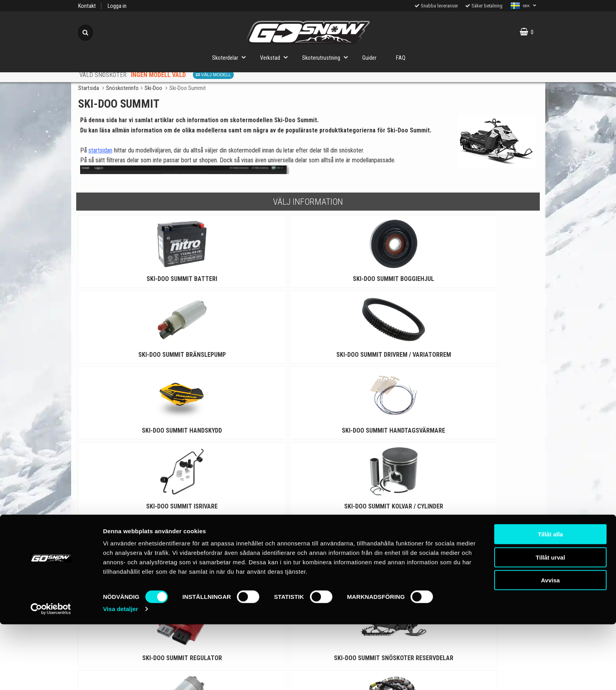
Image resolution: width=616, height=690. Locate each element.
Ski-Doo (153, 88)
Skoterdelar (231, 57)
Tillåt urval (551, 623)
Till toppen (308, 575)
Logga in (117, 6)
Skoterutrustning (327, 57)
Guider (369, 58)
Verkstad (276, 57)
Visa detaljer (120, 674)
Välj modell (213, 75)
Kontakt (87, 6)
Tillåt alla (550, 600)
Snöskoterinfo (122, 88)
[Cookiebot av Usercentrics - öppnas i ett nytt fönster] (51, 675)
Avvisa (550, 646)
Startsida (89, 88)
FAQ (401, 58)
